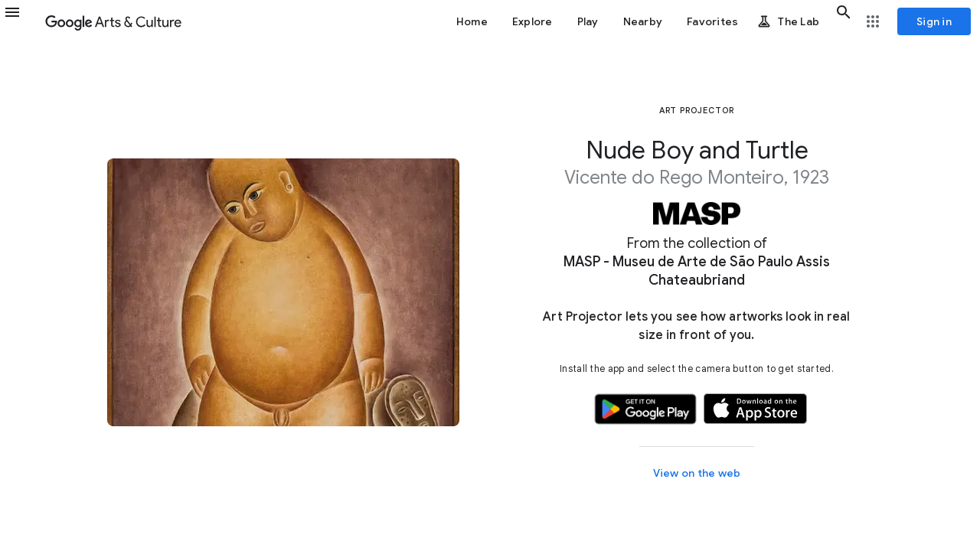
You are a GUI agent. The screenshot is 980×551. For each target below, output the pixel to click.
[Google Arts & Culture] (113, 21)
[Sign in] (934, 21)
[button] (21, 21)
